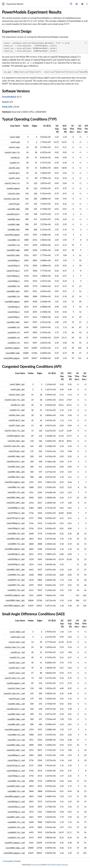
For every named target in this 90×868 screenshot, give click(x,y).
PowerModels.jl (9, 97)
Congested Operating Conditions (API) (32, 367)
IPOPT (66, 24)
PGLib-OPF (32, 21)
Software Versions (16, 91)
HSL (68, 81)
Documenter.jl (36, 865)
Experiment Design (17, 31)
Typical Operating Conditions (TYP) (29, 119)
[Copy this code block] (86, 43)
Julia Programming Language (57, 865)
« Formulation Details (11, 861)
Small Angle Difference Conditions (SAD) (33, 614)
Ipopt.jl (5, 102)
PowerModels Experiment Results (32, 12)
